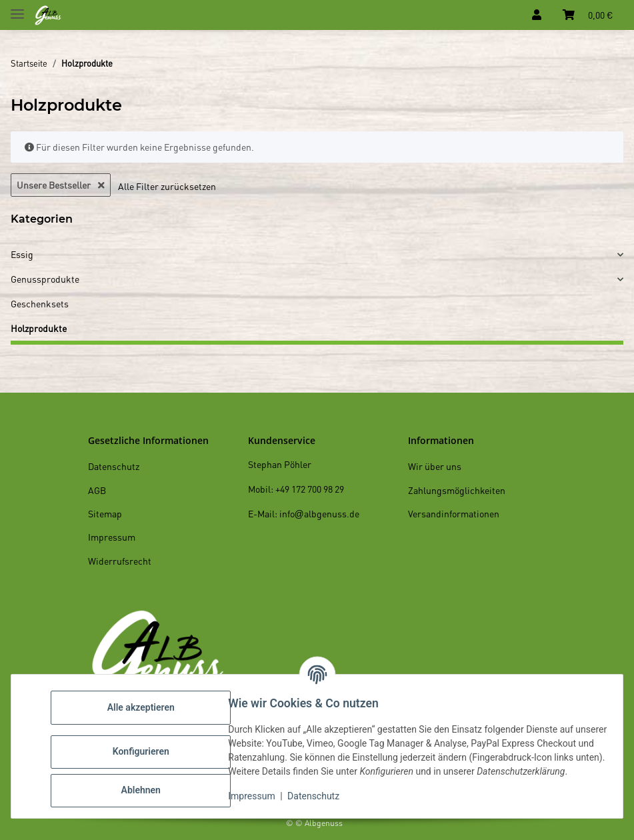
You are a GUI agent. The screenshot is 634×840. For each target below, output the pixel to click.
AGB (97, 490)
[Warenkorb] (588, 15)
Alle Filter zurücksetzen (167, 186)
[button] (537, 15)
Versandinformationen (454, 513)
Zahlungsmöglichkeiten (457, 490)
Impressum (257, 800)
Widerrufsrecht (120, 561)
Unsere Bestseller (61, 185)
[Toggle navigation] (17, 8)
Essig (22, 254)
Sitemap (105, 513)
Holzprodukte (39, 328)
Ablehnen (146, 787)
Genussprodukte (45, 279)
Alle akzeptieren (146, 704)
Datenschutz (319, 800)
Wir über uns (435, 466)
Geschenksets (40, 303)
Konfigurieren (146, 748)
